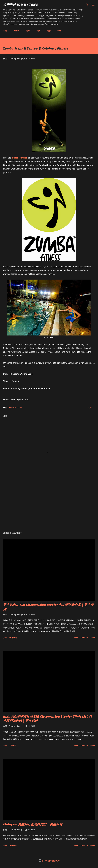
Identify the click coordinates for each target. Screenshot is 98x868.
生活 (38, 31)
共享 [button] (90, 407)
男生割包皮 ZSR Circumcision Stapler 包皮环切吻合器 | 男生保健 (48, 607)
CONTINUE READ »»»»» (85, 638)
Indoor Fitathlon (20, 158)
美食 (28, 31)
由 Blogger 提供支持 (49, 861)
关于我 (16, 31)
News (20, 407)
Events (13, 407)
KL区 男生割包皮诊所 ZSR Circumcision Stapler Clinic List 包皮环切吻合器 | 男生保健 (47, 718)
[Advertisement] (49, 505)
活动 (49, 31)
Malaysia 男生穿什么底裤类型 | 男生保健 (33, 824)
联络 (59, 31)
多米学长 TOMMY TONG (21, 5)
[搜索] (87, 5)
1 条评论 (13, 745)
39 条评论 (13, 638)
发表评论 (13, 845)
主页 (5, 31)
